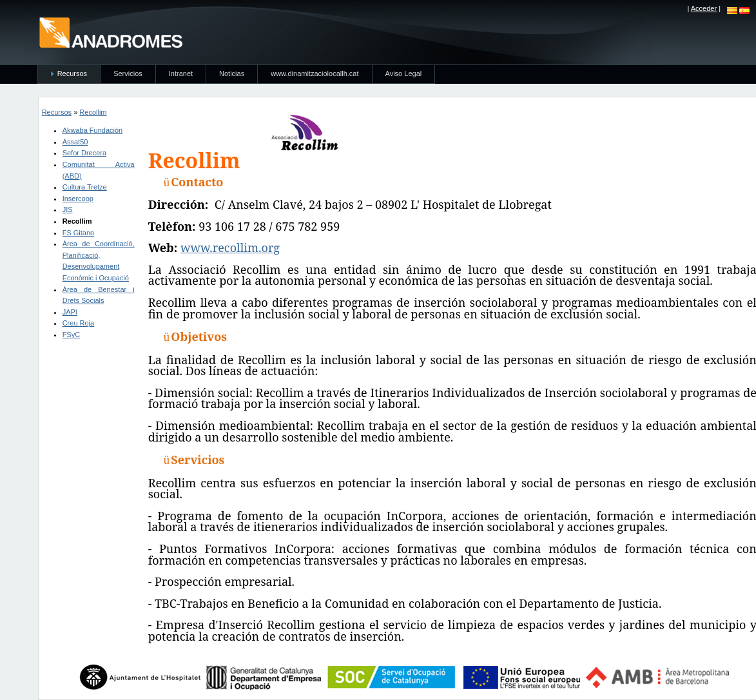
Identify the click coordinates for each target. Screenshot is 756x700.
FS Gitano (79, 233)
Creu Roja (79, 323)
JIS (68, 209)
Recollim (93, 112)
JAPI (70, 312)
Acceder (704, 8)
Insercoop (78, 199)
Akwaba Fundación (93, 130)
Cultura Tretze (85, 187)
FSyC (72, 335)
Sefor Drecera (84, 153)
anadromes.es (111, 32)
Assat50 (75, 142)
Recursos (57, 112)
